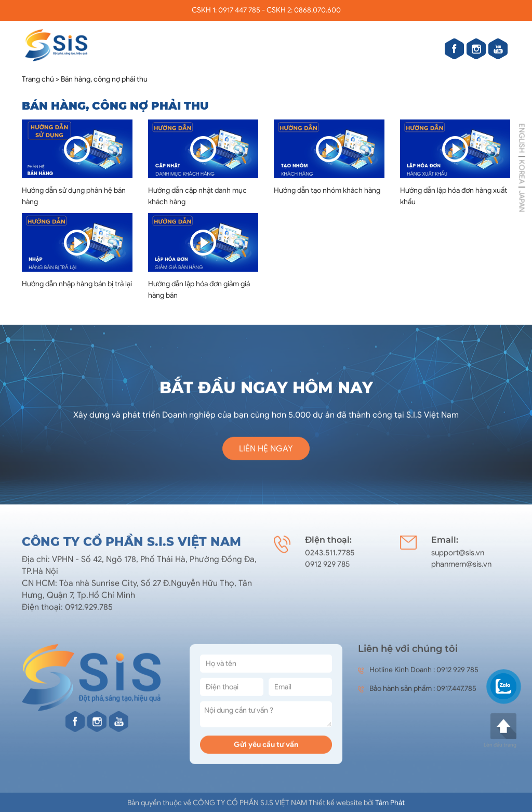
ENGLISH (522, 138)
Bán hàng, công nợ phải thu (104, 80)
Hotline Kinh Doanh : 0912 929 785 (418, 675)
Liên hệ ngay (266, 454)
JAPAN (522, 201)
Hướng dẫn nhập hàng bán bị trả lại (77, 284)
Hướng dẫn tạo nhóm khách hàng (327, 191)
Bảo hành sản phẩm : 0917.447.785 (417, 694)
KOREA (522, 171)
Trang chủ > (41, 80)
